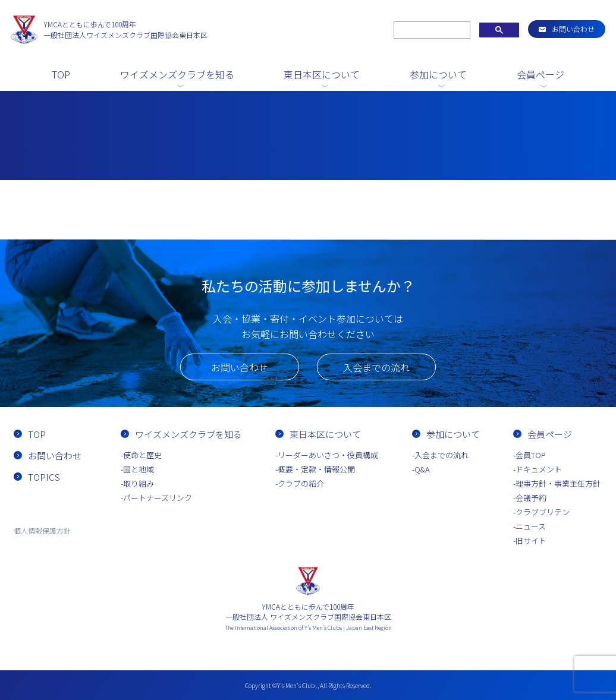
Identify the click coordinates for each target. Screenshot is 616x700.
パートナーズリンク (158, 498)
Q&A (422, 469)
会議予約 (531, 498)
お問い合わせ (573, 29)
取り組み (139, 483)
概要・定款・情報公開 (316, 469)
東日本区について (322, 74)
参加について (438, 74)
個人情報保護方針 (42, 530)
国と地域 (139, 469)
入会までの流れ (376, 367)
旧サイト (531, 540)
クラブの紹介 (301, 483)
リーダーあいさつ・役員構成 (328, 455)
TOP (61, 74)
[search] (431, 30)
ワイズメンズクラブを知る (177, 74)
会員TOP (531, 455)
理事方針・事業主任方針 (558, 483)
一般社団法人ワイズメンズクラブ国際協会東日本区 (125, 29)
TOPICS (44, 477)
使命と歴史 (142, 455)
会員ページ (540, 74)
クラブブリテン (543, 512)
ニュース (531, 526)
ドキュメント (539, 469)
